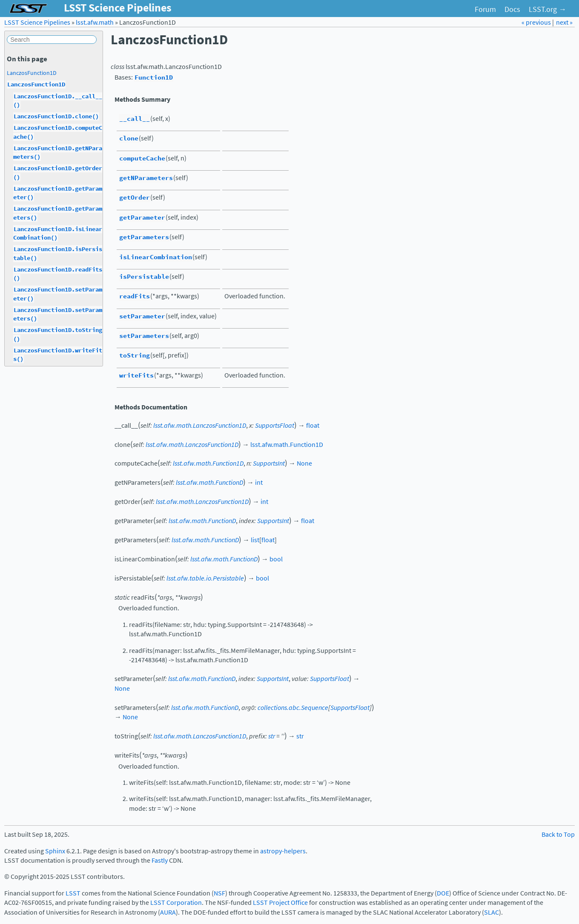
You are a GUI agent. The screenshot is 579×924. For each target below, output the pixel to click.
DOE (443, 893)
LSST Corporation (176, 903)
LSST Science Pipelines (37, 22)
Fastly (160, 860)
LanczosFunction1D (32, 73)
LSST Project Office (280, 903)
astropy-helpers (283, 851)
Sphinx (55, 851)
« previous (537, 22)
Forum (485, 9)
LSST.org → (547, 9)
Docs (512, 9)
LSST (73, 893)
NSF (219, 893)
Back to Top (558, 834)
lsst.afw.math (95, 22)
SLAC (492, 912)
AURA (168, 912)
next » (564, 22)
